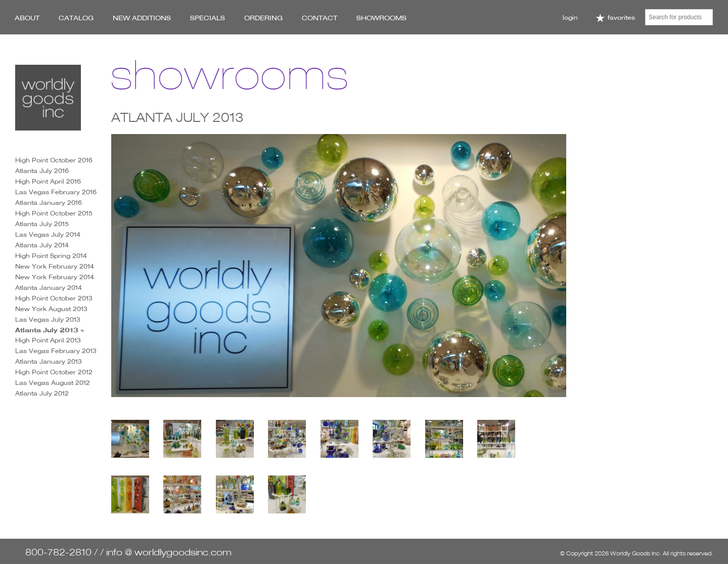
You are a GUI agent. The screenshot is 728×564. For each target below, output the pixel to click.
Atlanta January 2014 (49, 288)
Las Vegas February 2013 (56, 351)
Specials (208, 18)
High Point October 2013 (54, 298)
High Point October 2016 (54, 160)
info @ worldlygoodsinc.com (169, 552)
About (27, 18)
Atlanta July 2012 (42, 393)
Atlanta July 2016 (42, 171)
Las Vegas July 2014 (48, 234)
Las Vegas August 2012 (53, 383)
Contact (320, 18)
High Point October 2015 (54, 213)
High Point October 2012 (54, 372)
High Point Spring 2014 (51, 256)
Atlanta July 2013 (47, 330)
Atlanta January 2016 (49, 203)
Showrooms (381, 18)
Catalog (76, 18)
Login (570, 17)
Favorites (615, 18)
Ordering (263, 18)
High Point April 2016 (48, 181)
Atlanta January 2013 (49, 361)
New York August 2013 (51, 309)
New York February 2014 (55, 266)
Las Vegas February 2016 (56, 192)
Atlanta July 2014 (42, 245)
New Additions (142, 18)
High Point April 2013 (48, 340)
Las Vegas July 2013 (48, 319)
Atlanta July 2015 (42, 224)
